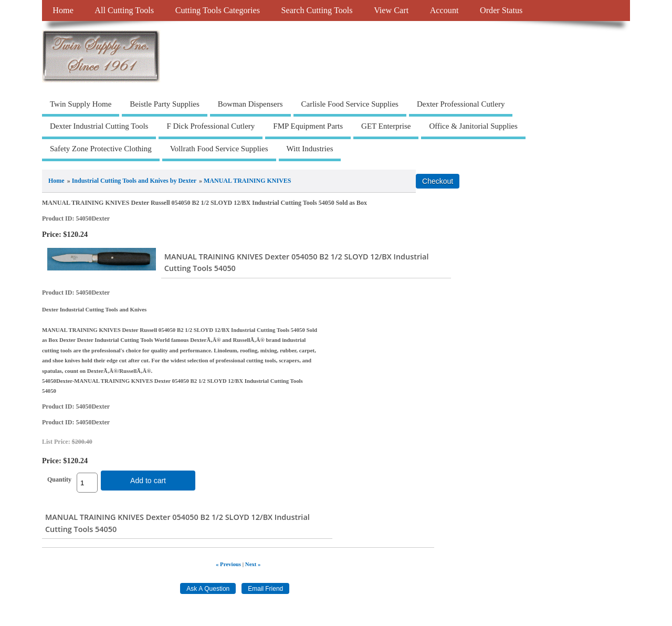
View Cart (391, 11)
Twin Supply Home (81, 104)
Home (63, 11)
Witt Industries (310, 149)
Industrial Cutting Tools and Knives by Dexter (134, 181)
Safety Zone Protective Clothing (101, 149)
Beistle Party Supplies (165, 104)
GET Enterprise (386, 126)
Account (444, 11)
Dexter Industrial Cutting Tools (99, 126)
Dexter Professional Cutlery (461, 104)
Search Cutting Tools (317, 11)
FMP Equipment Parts (308, 126)
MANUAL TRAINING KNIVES (247, 181)
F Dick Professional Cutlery (211, 126)
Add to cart (148, 481)
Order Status (501, 11)
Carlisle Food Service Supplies (350, 104)
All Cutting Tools (124, 11)
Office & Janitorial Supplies (473, 126)
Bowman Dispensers (250, 104)
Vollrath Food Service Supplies (219, 149)
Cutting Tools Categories (218, 11)
